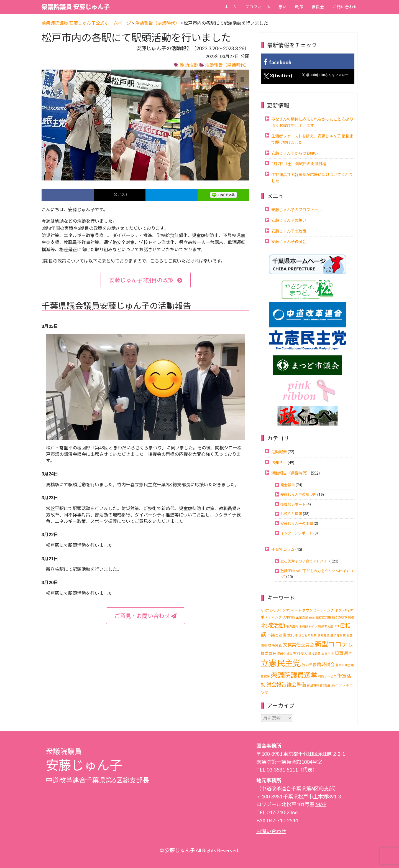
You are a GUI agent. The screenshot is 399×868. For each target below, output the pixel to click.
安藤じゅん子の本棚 (297, 523)
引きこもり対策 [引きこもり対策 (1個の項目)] (306, 635)
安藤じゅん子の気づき (298, 495)
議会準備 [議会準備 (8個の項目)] (296, 685)
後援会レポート (293, 504)
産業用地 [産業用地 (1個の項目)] (328, 654)
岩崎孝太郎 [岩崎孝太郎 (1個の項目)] (326, 626)
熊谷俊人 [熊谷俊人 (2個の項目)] (300, 654)
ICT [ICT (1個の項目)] (267, 610)
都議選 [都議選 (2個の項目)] (325, 685)
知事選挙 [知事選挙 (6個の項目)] (343, 653)
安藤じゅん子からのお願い (295, 153)
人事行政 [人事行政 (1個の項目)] (289, 617)
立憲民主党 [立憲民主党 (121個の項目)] (281, 663)
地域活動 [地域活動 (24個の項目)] (273, 625)
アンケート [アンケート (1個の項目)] (294, 610)
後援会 (318, 7)
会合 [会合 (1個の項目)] (312, 617)
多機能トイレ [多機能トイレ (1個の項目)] (308, 626)
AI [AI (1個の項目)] (262, 610)
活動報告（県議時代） (227, 65)
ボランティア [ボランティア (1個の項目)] (344, 610)
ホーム (231, 7)
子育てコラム (283, 549)
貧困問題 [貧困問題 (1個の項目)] (313, 685)
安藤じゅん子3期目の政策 (146, 280)
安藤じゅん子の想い (289, 220)
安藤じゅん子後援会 (289, 242)
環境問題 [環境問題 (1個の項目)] (314, 654)
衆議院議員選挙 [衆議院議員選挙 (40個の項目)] (294, 675)
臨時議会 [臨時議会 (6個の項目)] (326, 664)
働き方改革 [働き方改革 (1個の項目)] (340, 617)
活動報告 (279, 452)
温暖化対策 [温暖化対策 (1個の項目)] (285, 654)
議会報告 (288, 485)
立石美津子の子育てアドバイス (306, 561)
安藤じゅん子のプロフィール (296, 210)
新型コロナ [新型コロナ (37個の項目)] (331, 644)
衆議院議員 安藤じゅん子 (76, 7)
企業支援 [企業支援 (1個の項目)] (302, 617)
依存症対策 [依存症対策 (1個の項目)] (323, 617)
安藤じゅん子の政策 (289, 231)
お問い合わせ (345, 7)
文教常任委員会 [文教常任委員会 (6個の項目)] (298, 645)
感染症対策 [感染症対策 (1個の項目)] (338, 635)
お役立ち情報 (291, 514)
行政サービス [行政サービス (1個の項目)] (327, 676)
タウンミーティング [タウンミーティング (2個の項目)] (318, 610)
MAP (321, 804)
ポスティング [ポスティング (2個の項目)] (271, 617)
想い (283, 7)
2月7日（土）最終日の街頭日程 (299, 164)
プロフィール (258, 7)
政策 (299, 7)
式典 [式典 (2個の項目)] (291, 635)
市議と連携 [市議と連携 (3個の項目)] (277, 635)
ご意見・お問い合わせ (145, 616)
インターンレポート (296, 533)
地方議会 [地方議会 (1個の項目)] (292, 626)
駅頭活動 (189, 65)
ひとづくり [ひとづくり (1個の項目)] (277, 610)
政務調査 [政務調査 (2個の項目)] (275, 645)
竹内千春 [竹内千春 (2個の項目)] (309, 665)
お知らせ (279, 463)
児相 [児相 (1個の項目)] (351, 617)
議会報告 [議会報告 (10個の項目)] (276, 684)
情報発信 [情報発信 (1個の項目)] (324, 635)
